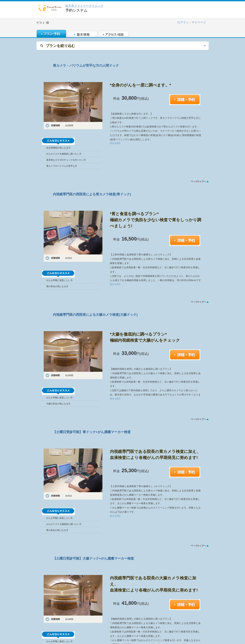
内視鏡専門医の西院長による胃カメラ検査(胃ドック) (92, 194)
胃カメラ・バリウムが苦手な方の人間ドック (86, 65)
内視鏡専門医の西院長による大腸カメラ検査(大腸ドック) (95, 315)
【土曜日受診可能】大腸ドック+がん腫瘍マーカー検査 (94, 558)
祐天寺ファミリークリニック (84, 6)
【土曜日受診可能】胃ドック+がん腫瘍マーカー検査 (92, 432)
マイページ (199, 22)
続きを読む (115, 143)
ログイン (183, 22)
